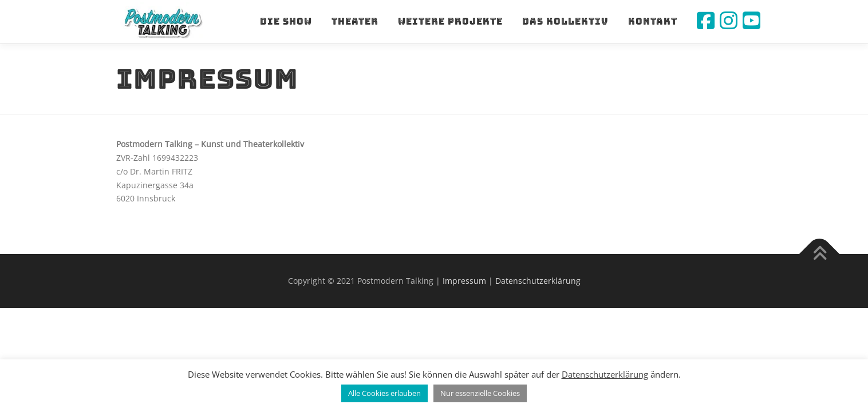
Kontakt (653, 21)
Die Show (286, 21)
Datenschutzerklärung (538, 281)
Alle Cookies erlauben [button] (384, 393)
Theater (355, 21)
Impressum (464, 281)
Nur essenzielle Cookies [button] (480, 393)
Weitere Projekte (450, 21)
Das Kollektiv (565, 21)
